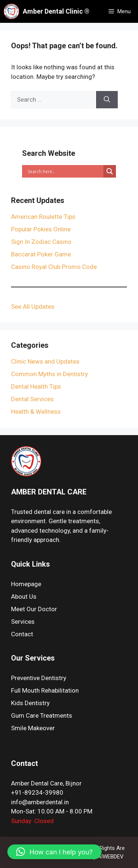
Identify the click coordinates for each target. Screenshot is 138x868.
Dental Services (32, 399)
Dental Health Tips (36, 386)
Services (23, 622)
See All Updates (33, 307)
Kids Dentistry (30, 703)
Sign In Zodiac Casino (41, 242)
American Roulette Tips (43, 217)
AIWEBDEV (111, 857)
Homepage (26, 584)
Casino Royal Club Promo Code (54, 267)
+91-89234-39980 (37, 792)
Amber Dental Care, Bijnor (46, 783)
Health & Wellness (36, 412)
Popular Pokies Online (41, 229)
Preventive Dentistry (39, 678)
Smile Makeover (33, 728)
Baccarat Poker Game (41, 254)
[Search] (107, 100)
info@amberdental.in (40, 802)
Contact (22, 634)
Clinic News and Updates (45, 361)
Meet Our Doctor (34, 609)
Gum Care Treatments (42, 715)
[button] (54, 852)
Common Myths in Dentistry (49, 374)
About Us (24, 596)
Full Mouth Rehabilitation (45, 690)
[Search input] (65, 171)
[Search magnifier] (110, 171)
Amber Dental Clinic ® (56, 11)
